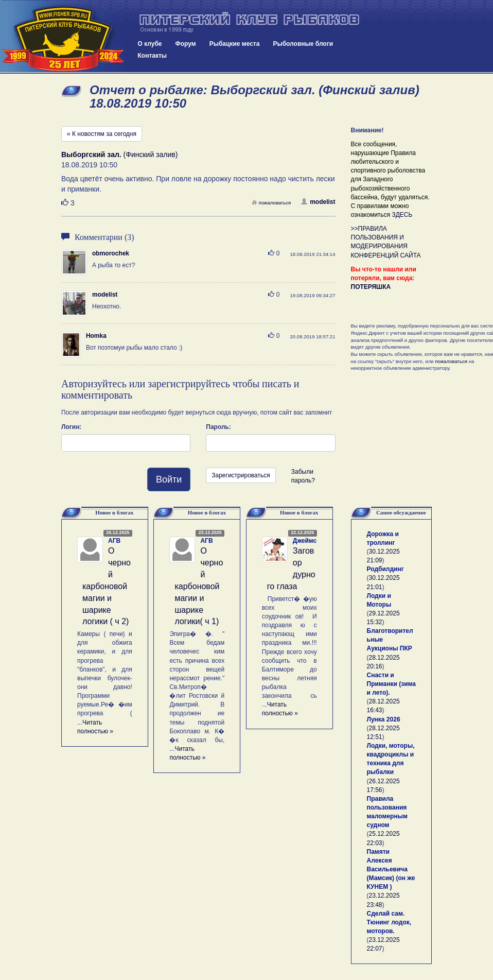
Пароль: (218, 427)
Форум (186, 44)
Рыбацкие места (235, 44)
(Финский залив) (119, 154)
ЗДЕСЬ (402, 215)
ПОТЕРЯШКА (371, 287)
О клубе (150, 44)
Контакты (153, 56)
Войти (169, 479)
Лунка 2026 (384, 719)
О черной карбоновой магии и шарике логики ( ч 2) (107, 586)
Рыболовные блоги (303, 44)
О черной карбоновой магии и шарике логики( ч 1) (199, 586)
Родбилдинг (385, 569)
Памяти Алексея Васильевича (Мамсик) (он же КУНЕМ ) (391, 870)
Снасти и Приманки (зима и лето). (391, 684)
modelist (318, 202)
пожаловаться (271, 203)
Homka (96, 336)
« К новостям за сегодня (102, 134)
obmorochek (111, 253)
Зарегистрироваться (241, 475)
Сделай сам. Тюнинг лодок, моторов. (389, 922)
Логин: (71, 427)
